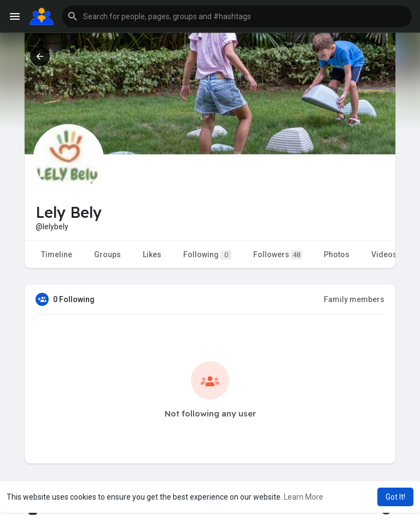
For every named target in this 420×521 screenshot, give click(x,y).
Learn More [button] (304, 497)
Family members (354, 299)
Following (207, 255)
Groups (107, 254)
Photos (337, 254)
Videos (384, 254)
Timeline (57, 254)
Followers (278, 255)
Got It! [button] (395, 497)
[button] (237, 16)
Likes (152, 254)
